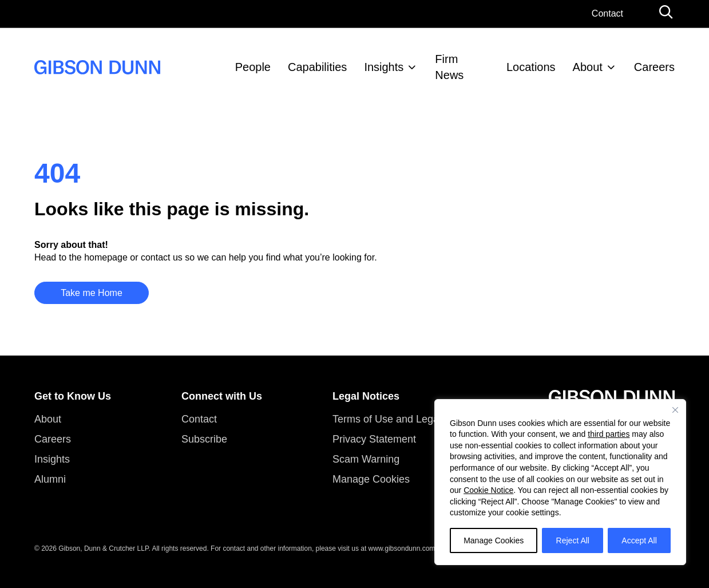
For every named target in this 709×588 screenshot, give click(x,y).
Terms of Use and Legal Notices (405, 419)
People (253, 67)
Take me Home (92, 293)
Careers (654, 67)
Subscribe (204, 439)
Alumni (50, 479)
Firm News (449, 67)
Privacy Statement (374, 439)
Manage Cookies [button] (371, 479)
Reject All (573, 540)
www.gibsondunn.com (402, 548)
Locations (531, 67)
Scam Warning (366, 459)
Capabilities (317, 67)
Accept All (639, 540)
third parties (609, 434)
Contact (607, 13)
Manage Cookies (494, 540)
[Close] (675, 410)
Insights (384, 67)
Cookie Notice (488, 490)
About (588, 67)
